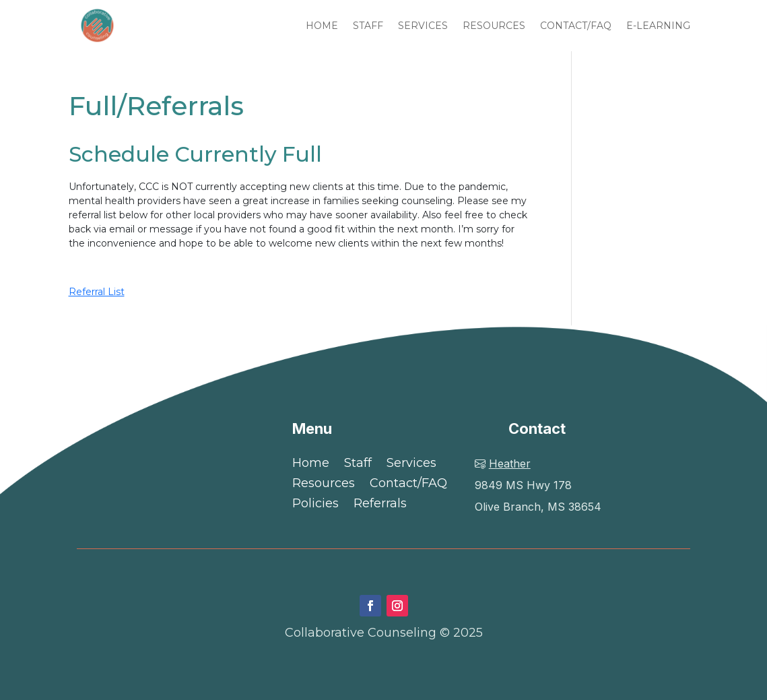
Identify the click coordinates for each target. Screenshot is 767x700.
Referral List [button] (97, 292)
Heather (510, 464)
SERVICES (423, 26)
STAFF (368, 26)
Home (311, 464)
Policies (315, 505)
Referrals (380, 505)
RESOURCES (494, 26)
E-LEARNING (658, 26)
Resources (324, 484)
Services (411, 464)
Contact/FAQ (408, 484)
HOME (322, 26)
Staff (358, 464)
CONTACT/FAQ (576, 26)
